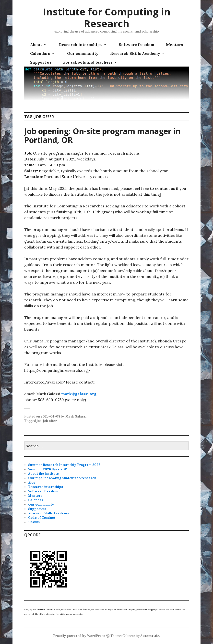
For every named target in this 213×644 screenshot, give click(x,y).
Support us (41, 62)
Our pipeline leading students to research (62, 478)
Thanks (34, 522)
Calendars (40, 53)
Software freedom (136, 45)
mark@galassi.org (79, 394)
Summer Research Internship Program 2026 (64, 465)
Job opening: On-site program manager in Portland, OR (102, 135)
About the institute (43, 474)
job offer (50, 421)
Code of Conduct (42, 518)
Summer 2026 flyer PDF (47, 469)
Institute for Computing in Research (107, 17)
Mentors (174, 45)
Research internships (80, 45)
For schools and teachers (88, 62)
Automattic (150, 636)
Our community (83, 53)
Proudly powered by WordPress (79, 636)
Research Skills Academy (135, 53)
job (39, 421)
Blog (32, 482)
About (36, 45)
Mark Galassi (76, 416)
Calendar (36, 500)
